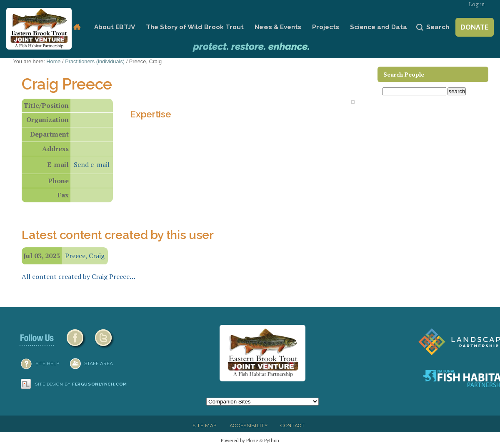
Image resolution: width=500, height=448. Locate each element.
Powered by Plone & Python (250, 440)
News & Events (278, 27)
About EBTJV (115, 27)
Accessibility (249, 426)
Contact (293, 426)
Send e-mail (92, 164)
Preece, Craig (85, 256)
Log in (477, 4)
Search (438, 27)
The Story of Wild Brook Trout (195, 27)
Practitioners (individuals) (95, 61)
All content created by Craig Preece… (79, 276)
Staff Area (99, 363)
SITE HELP (47, 363)
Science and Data (379, 27)
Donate (475, 27)
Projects (326, 27)
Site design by (81, 384)
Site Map (205, 426)
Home (77, 27)
